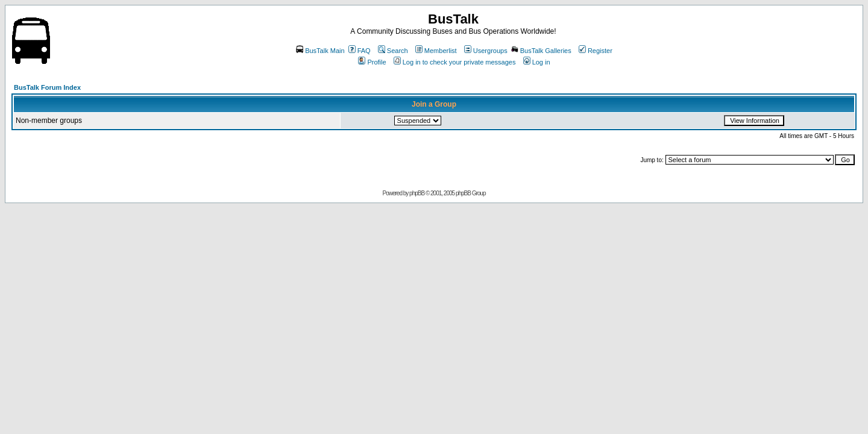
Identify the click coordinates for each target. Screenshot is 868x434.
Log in (537, 62)
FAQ (360, 51)
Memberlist (436, 51)
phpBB (417, 193)
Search (393, 51)
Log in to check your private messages (455, 62)
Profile (372, 62)
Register (596, 51)
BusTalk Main (320, 51)
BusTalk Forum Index (47, 87)
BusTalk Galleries (541, 51)
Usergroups (486, 51)
